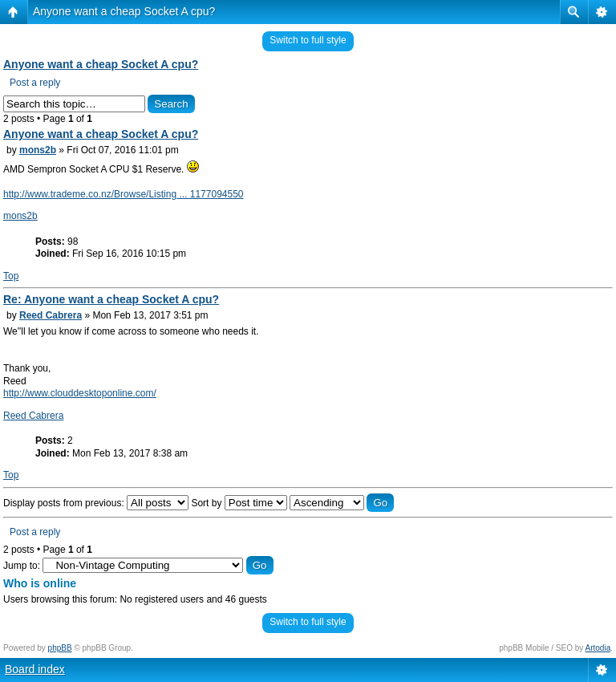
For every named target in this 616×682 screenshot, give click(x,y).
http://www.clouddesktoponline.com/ (80, 393)
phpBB (60, 648)
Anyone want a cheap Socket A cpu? (124, 11)
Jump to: (22, 566)
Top (11, 276)
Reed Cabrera (51, 315)
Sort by (239, 503)
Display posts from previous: (96, 503)
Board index (35, 669)
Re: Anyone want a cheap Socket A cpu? (111, 299)
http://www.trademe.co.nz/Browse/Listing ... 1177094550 (124, 194)
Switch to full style (308, 40)
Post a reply (35, 83)
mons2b (38, 150)
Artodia (598, 648)
